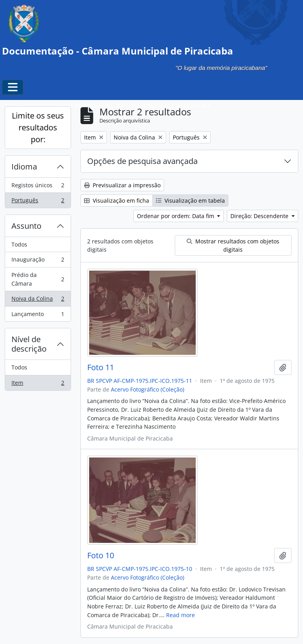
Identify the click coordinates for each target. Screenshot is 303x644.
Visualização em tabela (190, 201)
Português (38, 202)
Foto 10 (101, 555)
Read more (180, 615)
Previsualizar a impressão (122, 185)
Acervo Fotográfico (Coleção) (148, 389)
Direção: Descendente (260, 216)
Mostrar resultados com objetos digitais (233, 245)
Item (38, 384)
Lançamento (38, 316)
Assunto (26, 226)
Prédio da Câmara (38, 279)
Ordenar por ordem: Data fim (176, 216)
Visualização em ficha (117, 201)
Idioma (24, 167)
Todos (19, 244)
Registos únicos (38, 187)
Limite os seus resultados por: (38, 127)
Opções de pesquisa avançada (142, 161)
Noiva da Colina (38, 300)
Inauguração (38, 261)
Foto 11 (101, 367)
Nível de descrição (29, 344)
